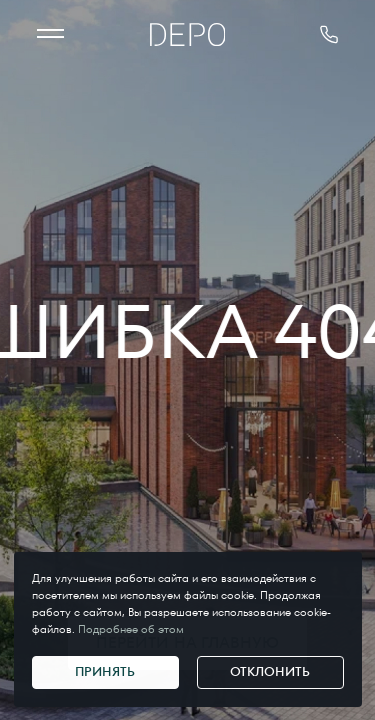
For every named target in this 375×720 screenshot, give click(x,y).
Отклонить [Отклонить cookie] (270, 671)
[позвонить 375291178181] (329, 35)
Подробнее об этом (131, 629)
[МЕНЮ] (50, 35)
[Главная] (188, 34)
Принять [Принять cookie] (105, 671)
